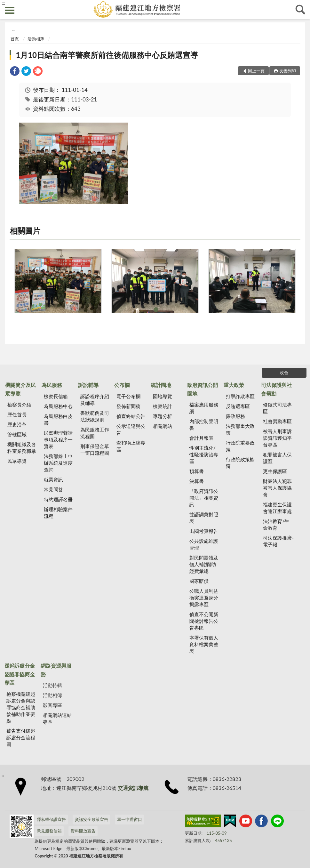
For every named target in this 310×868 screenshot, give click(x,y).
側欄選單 (10, 10)
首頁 (15, 39)
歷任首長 (17, 414)
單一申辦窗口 (130, 819)
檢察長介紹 (19, 405)
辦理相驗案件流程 (58, 513)
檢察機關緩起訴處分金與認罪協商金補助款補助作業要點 (21, 707)
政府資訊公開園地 (203, 389)
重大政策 (234, 385)
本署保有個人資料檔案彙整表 (204, 644)
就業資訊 (53, 479)
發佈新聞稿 (128, 406)
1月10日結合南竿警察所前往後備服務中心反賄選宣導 (107, 55)
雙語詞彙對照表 (204, 518)
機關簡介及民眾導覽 (20, 389)
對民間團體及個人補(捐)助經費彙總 (204, 564)
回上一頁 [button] (256, 71)
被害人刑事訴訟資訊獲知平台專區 (277, 438)
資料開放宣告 (83, 831)
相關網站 (163, 426)
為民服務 (52, 385)
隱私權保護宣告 (51, 819)
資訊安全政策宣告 (91, 819)
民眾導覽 (17, 461)
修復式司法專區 (277, 408)
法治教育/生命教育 (276, 524)
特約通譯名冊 (58, 499)
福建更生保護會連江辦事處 (277, 508)
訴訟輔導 (88, 385)
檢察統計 (163, 406)
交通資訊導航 (133, 788)
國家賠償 (199, 581)
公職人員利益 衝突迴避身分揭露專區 (204, 598)
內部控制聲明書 (204, 425)
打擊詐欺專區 (240, 396)
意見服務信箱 (49, 831)
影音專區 (52, 705)
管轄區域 (17, 434)
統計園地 (161, 385)
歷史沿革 (17, 424)
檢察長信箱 (56, 396)
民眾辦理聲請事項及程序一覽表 (58, 439)
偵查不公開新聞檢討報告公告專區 (204, 621)
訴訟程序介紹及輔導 (95, 400)
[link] (15, 72)
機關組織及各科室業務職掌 (22, 448)
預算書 (197, 471)
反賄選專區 (238, 406)
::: (4, 3)
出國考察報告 (204, 531)
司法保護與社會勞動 (276, 389)
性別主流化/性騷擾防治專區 (204, 454)
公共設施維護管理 (204, 544)
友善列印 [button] (288, 71)
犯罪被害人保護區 (277, 458)
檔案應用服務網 (204, 408)
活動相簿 (36, 39)
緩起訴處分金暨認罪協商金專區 (20, 674)
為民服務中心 (58, 406)
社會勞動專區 (277, 421)
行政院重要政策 (240, 446)
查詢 (300, 10)
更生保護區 (275, 471)
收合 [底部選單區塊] (284, 373)
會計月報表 (201, 438)
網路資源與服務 (56, 670)
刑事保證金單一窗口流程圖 (95, 450)
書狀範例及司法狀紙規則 (95, 416)
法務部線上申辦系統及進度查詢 (58, 463)
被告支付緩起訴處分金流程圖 (21, 737)
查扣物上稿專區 (131, 446)
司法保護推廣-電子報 (278, 541)
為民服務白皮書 (58, 419)
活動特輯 (52, 685)
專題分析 (163, 416)
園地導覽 (163, 396)
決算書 (197, 481)
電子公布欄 (128, 396)
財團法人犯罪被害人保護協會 (277, 488)
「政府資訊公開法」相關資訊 (204, 498)
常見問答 (53, 489)
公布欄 (122, 385)
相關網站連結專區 (57, 718)
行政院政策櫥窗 (240, 463)
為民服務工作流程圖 (95, 433)
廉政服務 (235, 416)
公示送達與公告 (131, 429)
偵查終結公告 (131, 416)
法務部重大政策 (240, 429)
